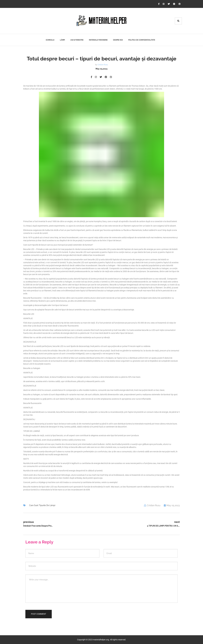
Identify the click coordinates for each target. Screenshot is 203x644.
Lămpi (62, 40)
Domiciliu (50, 40)
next (177, 522)
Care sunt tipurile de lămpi (42, 505)
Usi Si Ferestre (77, 40)
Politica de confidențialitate (142, 40)
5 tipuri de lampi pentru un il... (163, 526)
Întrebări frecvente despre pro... (38, 526)
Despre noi (118, 40)
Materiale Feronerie (98, 40)
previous (29, 522)
